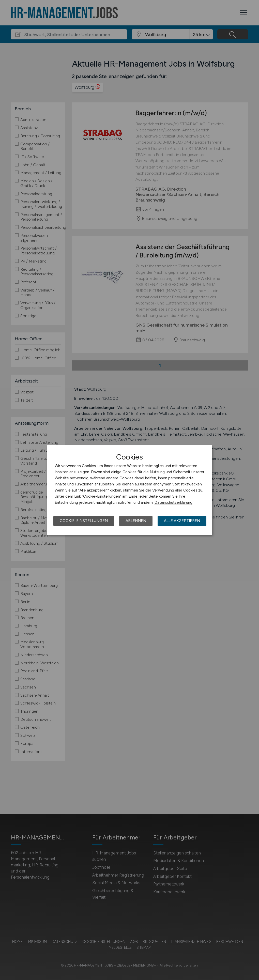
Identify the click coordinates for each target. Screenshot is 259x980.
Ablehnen (136, 521)
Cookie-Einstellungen (84, 521)
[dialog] (130, 490)
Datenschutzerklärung (173, 502)
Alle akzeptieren (182, 521)
